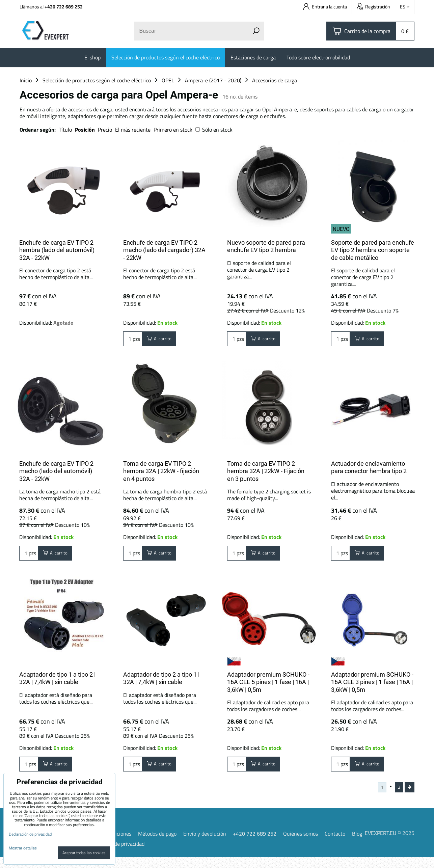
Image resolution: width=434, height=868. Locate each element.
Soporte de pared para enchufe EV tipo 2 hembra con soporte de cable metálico (373, 250)
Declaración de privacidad (115, 855)
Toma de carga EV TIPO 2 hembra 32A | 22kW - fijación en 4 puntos (161, 471)
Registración (373, 7)
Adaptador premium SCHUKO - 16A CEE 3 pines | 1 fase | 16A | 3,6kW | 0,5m (372, 685)
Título (65, 130)
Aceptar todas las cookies (84, 853)
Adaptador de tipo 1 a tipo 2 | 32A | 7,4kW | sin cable (57, 682)
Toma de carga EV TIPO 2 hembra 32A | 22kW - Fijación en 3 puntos (266, 471)
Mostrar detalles (23, 848)
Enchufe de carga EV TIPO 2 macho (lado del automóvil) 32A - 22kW (56, 471)
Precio (106, 130)
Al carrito (163, 341)
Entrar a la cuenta (325, 7)
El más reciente (133, 130)
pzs (133, 341)
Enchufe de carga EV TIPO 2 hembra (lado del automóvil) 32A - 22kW (57, 250)
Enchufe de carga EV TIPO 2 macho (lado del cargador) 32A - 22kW (164, 250)
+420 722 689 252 (64, 7)
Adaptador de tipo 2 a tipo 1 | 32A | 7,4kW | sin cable (161, 682)
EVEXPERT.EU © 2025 (390, 843)
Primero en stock (173, 130)
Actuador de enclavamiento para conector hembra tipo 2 (369, 467)
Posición (85, 130)
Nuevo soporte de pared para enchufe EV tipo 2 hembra (266, 246)
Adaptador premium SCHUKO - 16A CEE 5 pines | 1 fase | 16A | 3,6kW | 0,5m (268, 685)
